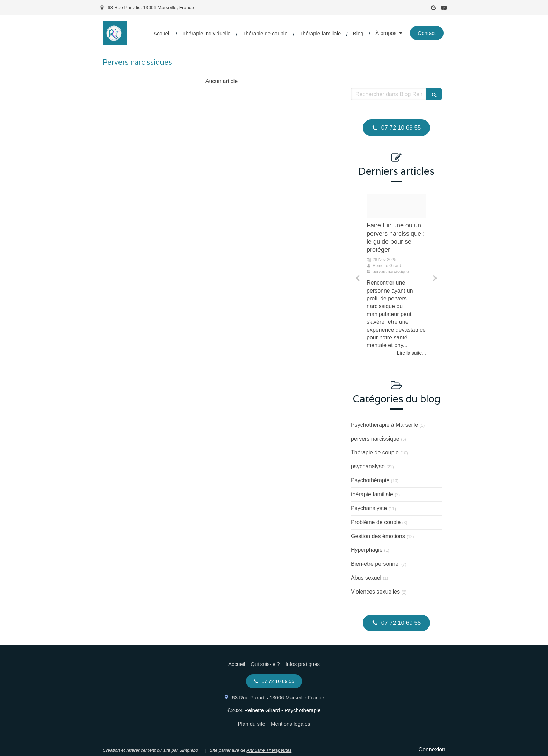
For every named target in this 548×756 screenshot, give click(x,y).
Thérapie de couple (375, 452)
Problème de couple (376, 522)
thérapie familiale (372, 494)
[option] (396, 276)
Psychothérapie (370, 480)
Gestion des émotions (378, 536)
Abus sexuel (366, 578)
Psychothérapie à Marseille (384, 425)
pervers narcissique (375, 439)
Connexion (432, 750)
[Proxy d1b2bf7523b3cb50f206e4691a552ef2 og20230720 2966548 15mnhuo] (396, 206)
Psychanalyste (369, 508)
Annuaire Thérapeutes (269, 750)
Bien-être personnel (375, 564)
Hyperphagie (367, 550)
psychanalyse (368, 466)
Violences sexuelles (375, 592)
